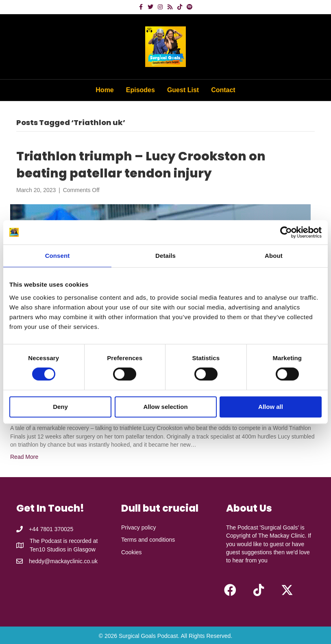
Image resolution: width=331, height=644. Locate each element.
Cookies (132, 552)
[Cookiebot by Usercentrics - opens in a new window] (286, 232)
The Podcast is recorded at (64, 541)
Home (105, 90)
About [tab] (274, 256)
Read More (24, 457)
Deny (60, 407)
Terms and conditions (148, 540)
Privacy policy (139, 527)
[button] (230, 590)
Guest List (183, 90)
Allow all (271, 407)
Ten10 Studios (48, 549)
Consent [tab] (58, 256)
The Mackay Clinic (281, 536)
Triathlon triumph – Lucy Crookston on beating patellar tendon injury (141, 165)
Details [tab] (165, 256)
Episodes (140, 90)
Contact (223, 90)
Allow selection (165, 407)
